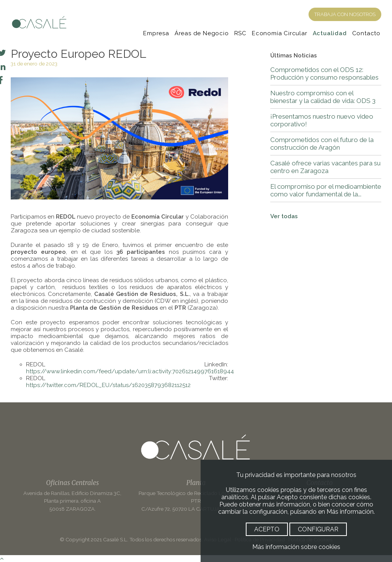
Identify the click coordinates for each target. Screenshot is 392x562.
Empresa (156, 33)
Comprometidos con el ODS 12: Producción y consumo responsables (324, 74)
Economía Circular (280, 33)
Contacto (366, 33)
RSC (240, 33)
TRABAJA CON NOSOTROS (345, 14)
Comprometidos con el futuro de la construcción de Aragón (322, 144)
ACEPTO (267, 529)
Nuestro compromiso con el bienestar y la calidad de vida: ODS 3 (323, 97)
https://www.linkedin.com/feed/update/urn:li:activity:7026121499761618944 (130, 371)
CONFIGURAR (318, 529)
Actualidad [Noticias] (330, 33)
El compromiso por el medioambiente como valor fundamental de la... (326, 190)
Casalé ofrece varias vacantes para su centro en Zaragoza (325, 167)
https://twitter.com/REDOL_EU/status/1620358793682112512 (108, 385)
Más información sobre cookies (296, 547)
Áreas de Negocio (202, 33)
